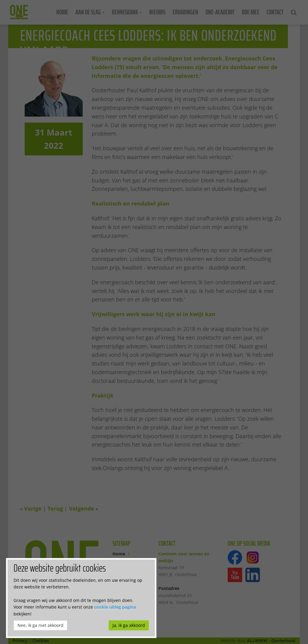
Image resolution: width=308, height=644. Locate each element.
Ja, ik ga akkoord (129, 625)
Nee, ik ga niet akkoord (40, 625)
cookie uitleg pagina (115, 607)
